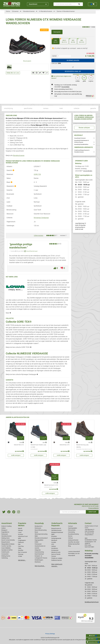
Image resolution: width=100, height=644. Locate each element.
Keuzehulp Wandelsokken (81, 144)
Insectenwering (39, 552)
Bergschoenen (6, 542)
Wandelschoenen (19, 155)
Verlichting (5, 558)
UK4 (55, 41)
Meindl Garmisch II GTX (51, 486)
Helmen (54, 546)
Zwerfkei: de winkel (74, 542)
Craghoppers (22, 540)
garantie (93, 108)
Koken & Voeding (6, 526)
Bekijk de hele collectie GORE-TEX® (19, 347)
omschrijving (8, 108)
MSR (19, 538)
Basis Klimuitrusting (41, 530)
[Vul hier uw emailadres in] (73, 512)
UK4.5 (63, 41)
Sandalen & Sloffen (7, 550)
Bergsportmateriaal (57, 532)
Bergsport (4, 530)
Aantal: (54, 56)
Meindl (20, 528)
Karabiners (55, 548)
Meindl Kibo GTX (65, 445)
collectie (76, 108)
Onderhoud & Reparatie (57, 524)
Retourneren (72, 530)
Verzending (71, 532)
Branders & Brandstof (41, 538)
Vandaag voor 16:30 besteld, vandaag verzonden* (84, 169)
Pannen (54, 556)
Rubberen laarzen (57, 560)
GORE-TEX (37, 174)
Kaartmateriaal (39, 554)
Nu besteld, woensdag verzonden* (91, 556)
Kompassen (55, 550)
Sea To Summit (22, 552)
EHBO (36, 542)
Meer (8, 313)
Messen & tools (56, 552)
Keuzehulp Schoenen (80, 138)
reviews (46, 108)
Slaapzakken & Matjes (8, 544)
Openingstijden (73, 528)
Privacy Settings (50, 634)
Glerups (20, 530)
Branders (54, 536)
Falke (20, 548)
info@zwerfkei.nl (80, 227)
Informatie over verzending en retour (84, 74)
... (20, 11)
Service (70, 536)
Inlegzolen (38, 550)
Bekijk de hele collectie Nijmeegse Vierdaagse (22, 374)
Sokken (4, 528)
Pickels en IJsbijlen (57, 558)
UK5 (72, 41)
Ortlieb (20, 556)
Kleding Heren (6, 538)
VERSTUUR (92, 512)
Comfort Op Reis (6, 546)
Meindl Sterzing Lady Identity (84, 447)
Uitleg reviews (39, 235)
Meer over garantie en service (16, 407)
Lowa (20, 532)
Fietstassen (38, 544)
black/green (57, 32)
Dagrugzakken (39, 540)
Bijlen (36, 536)
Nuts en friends (56, 554)
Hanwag (21, 554)
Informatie (73, 523)
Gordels (54, 542)
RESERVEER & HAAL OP (73, 71)
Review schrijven (84, 128)
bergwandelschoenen (43, 332)
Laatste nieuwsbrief (74, 551)
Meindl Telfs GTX (19, 445)
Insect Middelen (6, 548)
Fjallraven (21, 542)
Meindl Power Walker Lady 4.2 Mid (39, 447)
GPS (53, 544)
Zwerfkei (21, 550)
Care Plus (21, 546)
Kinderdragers (39, 560)
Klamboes (38, 562)
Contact (71, 526)
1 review (93, 27)
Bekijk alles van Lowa (13, 73)
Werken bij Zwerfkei (74, 544)
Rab (19, 544)
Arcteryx (21, 534)
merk (61, 108)
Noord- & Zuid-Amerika (8, 540)
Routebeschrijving (73, 534)
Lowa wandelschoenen (41, 283)
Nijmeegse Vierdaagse (41, 218)
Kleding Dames (6, 556)
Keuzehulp (39, 523)
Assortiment (38, 4)
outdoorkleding (28, 332)
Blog (69, 546)
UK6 (81, 41)
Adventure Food (23, 536)
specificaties (28, 108)
